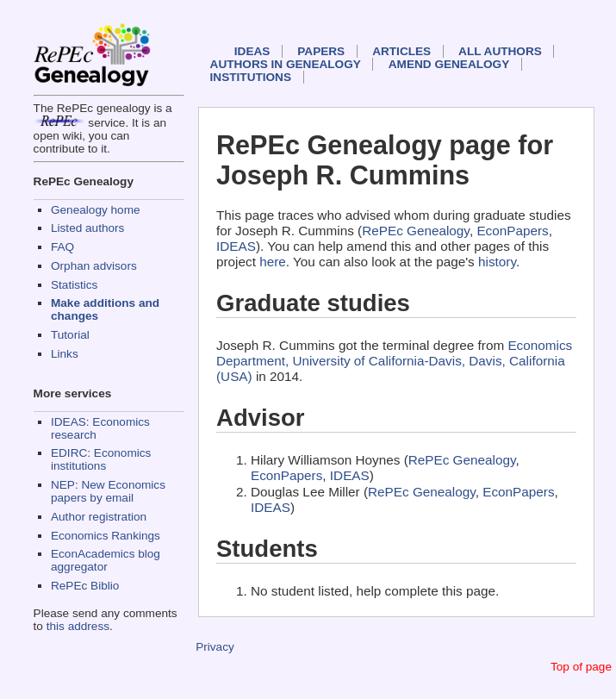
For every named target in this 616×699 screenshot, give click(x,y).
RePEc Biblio (85, 586)
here (273, 262)
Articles (401, 51)
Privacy (215, 647)
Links (65, 354)
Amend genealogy (449, 64)
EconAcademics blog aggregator (106, 560)
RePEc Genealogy (416, 231)
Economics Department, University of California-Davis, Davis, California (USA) (394, 361)
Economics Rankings (106, 536)
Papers (321, 51)
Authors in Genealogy (286, 64)
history (497, 262)
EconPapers (512, 231)
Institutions (251, 77)
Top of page (581, 667)
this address (78, 626)
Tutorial (70, 335)
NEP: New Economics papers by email (108, 491)
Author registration (99, 517)
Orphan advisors (94, 266)
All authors (500, 51)
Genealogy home (96, 210)
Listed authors (87, 228)
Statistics (74, 285)
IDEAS (252, 51)
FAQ (62, 247)
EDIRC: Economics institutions (101, 459)
